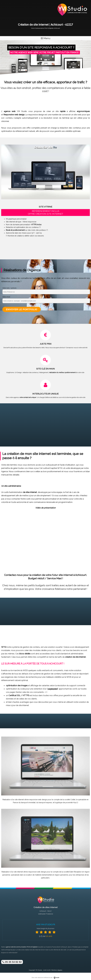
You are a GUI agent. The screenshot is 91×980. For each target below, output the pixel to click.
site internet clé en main (40, 950)
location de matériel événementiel (39, 875)
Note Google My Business (45, 928)
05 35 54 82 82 (12, 962)
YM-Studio (39, 970)
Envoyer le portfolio (22, 309)
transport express (45, 803)
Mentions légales (57, 970)
